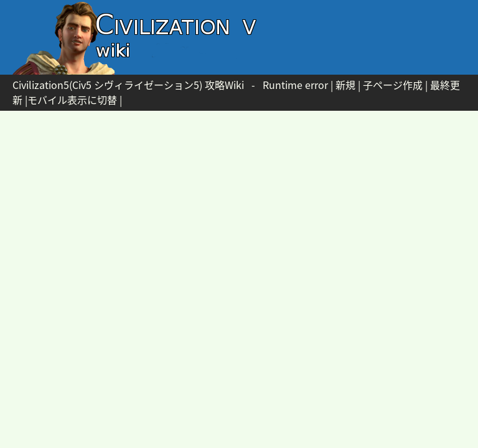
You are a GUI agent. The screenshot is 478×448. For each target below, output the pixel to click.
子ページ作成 (393, 85)
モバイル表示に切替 (72, 100)
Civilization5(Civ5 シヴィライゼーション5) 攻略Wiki (128, 85)
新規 (345, 85)
